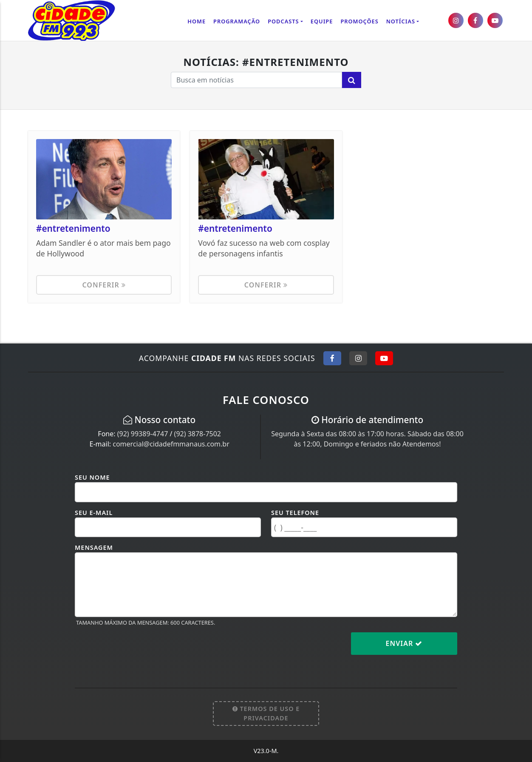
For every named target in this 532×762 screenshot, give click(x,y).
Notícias (401, 21)
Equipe (322, 21)
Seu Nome (92, 477)
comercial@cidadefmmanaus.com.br (171, 444)
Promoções (359, 21)
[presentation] (139, 650)
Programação (237, 21)
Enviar (404, 643)
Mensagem (94, 547)
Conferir (104, 285)
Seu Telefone (295, 513)
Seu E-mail (94, 513)
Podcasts (283, 21)
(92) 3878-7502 (198, 434)
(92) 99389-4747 (143, 434)
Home (197, 21)
